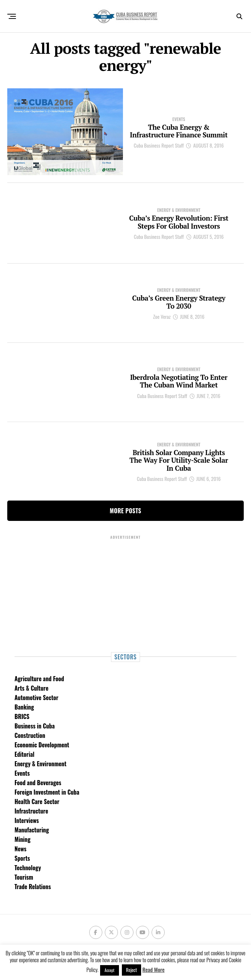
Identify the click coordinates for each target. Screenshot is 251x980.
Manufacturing (32, 830)
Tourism (24, 877)
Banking (24, 707)
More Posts (126, 511)
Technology (28, 868)
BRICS (22, 716)
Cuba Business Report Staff (159, 151)
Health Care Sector (37, 802)
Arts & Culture (31, 688)
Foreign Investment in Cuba (47, 792)
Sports (22, 858)
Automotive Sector (36, 698)
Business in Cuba (35, 726)
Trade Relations (33, 887)
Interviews (27, 820)
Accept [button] (109, 970)
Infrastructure (31, 811)
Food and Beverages (38, 783)
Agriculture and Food (39, 679)
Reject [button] (132, 970)
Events (22, 773)
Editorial (24, 754)
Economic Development (42, 745)
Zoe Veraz (162, 318)
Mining (22, 839)
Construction (30, 735)
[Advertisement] (126, 591)
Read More (154, 969)
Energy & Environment (40, 764)
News (20, 849)
